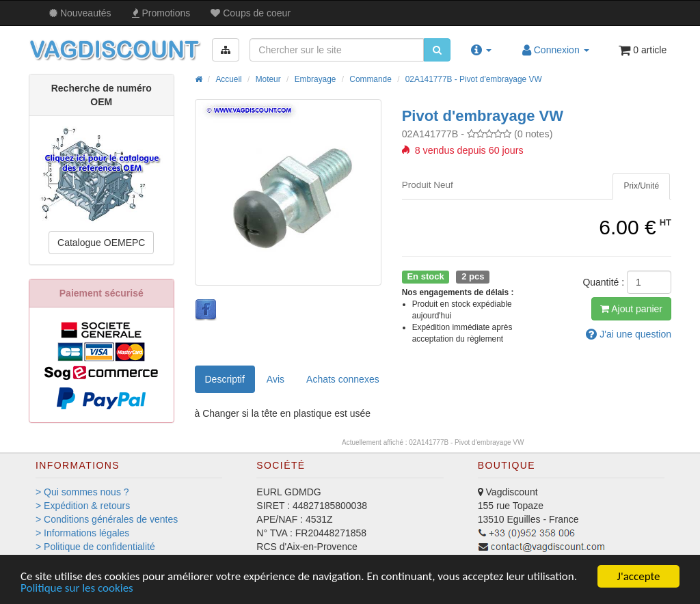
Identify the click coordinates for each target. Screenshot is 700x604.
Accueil (228, 79)
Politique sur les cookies (77, 589)
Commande (370, 79)
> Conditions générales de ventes (107, 519)
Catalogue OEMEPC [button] (101, 243)
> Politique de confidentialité (95, 547)
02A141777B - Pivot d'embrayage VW (474, 79)
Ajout (631, 309)
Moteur (268, 79)
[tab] (641, 186)
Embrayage (315, 79)
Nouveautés (80, 13)
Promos (161, 13)
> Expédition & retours (83, 506)
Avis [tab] (275, 379)
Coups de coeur (251, 13)
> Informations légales (82, 533)
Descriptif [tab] (225, 379)
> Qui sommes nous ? (82, 492)
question (629, 334)
